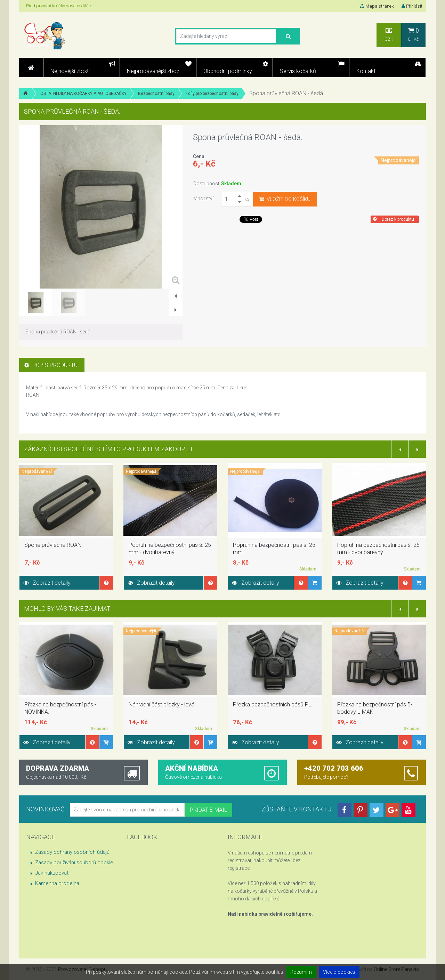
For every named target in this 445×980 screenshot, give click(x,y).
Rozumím (301, 972)
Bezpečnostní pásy (156, 94)
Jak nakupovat (52, 873)
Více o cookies (339, 972)
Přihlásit (412, 6)
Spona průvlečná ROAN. (54, 545)
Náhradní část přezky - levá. (162, 704)
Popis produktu (51, 365)
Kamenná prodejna (57, 883)
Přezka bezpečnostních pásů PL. (273, 704)
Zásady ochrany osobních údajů (72, 852)
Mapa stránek (377, 6)
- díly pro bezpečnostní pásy (212, 94)
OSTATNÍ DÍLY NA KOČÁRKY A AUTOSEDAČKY (83, 94)
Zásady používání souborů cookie (74, 862)
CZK (389, 35)
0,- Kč (413, 35)
